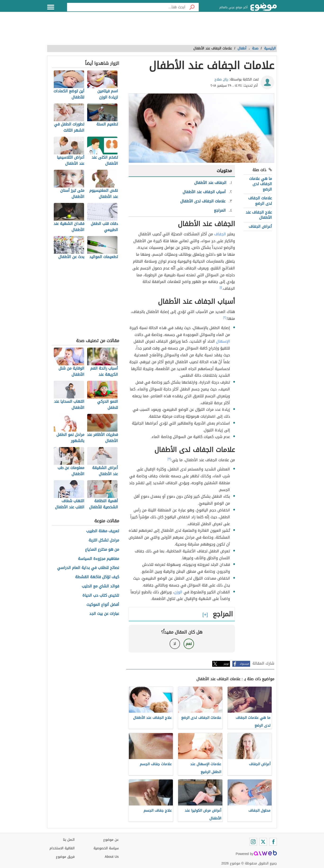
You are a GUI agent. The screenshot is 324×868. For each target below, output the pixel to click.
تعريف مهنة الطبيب (103, 531)
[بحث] (192, 7)
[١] (221, 287)
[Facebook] (273, 842)
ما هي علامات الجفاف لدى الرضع (261, 184)
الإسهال (223, 341)
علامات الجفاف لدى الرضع (260, 201)
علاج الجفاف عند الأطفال (259, 215)
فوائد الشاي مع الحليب (100, 586)
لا (175, 644)
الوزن (178, 592)
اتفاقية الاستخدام (62, 848)
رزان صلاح (221, 79)
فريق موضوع (65, 857)
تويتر (226, 664)
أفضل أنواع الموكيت (103, 605)
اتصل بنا (69, 840)
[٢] (225, 318)
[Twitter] (263, 842)
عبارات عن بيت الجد (104, 614)
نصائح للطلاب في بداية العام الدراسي (88, 568)
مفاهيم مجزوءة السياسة (99, 559)
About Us (112, 857)
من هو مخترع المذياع (102, 550)
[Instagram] (253, 842)
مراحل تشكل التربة (104, 540)
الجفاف (220, 234)
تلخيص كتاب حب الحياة (101, 596)
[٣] (169, 459)
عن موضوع (111, 840)
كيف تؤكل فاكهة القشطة (97, 577)
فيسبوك (244, 664)
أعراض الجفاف (260, 226)
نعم (189, 644)
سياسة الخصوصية (106, 848)
